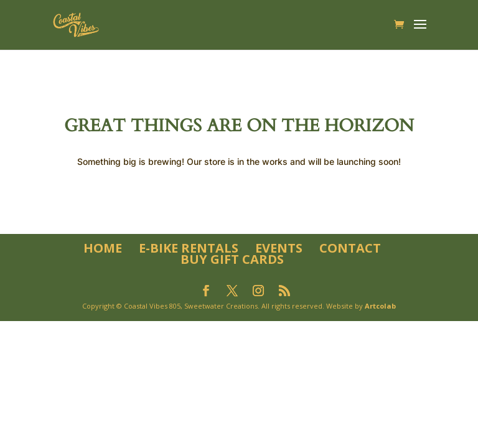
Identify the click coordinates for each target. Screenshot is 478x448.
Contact (350, 248)
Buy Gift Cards (232, 259)
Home (103, 248)
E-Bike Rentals (189, 248)
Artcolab (380, 306)
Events (279, 248)
